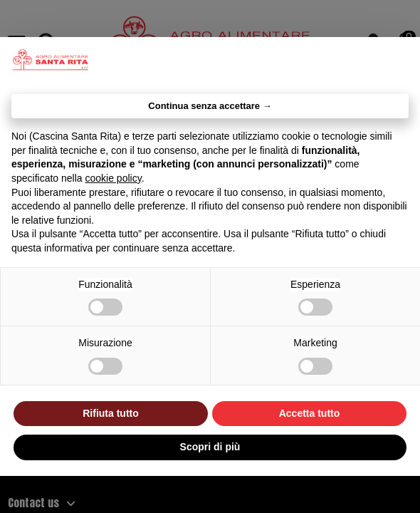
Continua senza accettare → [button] (210, 106)
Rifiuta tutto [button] (111, 413)
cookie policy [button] (114, 178)
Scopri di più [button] (210, 447)
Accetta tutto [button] (310, 413)
